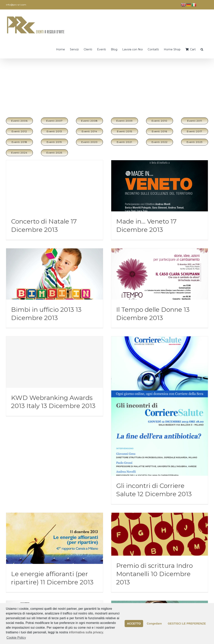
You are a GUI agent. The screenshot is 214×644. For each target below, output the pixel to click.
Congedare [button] (154, 624)
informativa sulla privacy (86, 632)
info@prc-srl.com (16, 5)
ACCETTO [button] (134, 624)
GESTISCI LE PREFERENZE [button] (187, 624)
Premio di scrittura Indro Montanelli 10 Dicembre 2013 (154, 574)
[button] (202, 49)
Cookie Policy (16, 638)
